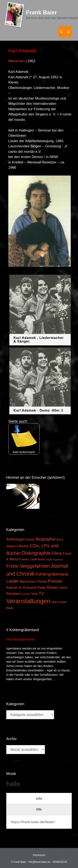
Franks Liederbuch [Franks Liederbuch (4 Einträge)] (32, 559)
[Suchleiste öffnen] (61, 32)
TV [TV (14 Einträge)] (41, 593)
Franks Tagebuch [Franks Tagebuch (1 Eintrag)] (54, 560)
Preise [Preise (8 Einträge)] (42, 581)
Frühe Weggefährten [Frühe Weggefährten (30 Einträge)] (28, 566)
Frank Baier (41, 13)
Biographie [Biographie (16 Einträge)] (46, 539)
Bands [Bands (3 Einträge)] (31, 540)
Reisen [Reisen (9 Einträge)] (53, 588)
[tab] (39, 799)
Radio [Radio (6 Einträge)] (42, 588)
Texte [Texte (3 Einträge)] (35, 594)
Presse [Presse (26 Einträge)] (55, 581)
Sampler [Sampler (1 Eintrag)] (26, 594)
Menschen (16, 61)
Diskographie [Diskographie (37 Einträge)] (36, 553)
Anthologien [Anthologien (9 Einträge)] (16, 539)
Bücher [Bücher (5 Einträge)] (24, 546)
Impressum (39, 855)
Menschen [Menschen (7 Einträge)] (28, 582)
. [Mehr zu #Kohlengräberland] (57, 679)
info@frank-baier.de (39, 862)
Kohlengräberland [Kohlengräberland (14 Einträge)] (52, 574)
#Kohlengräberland (20, 639)
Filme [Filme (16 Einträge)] (57, 553)
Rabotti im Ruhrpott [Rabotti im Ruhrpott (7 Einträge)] (21, 588)
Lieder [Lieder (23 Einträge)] (13, 581)
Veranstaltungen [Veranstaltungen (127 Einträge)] (28, 601)
